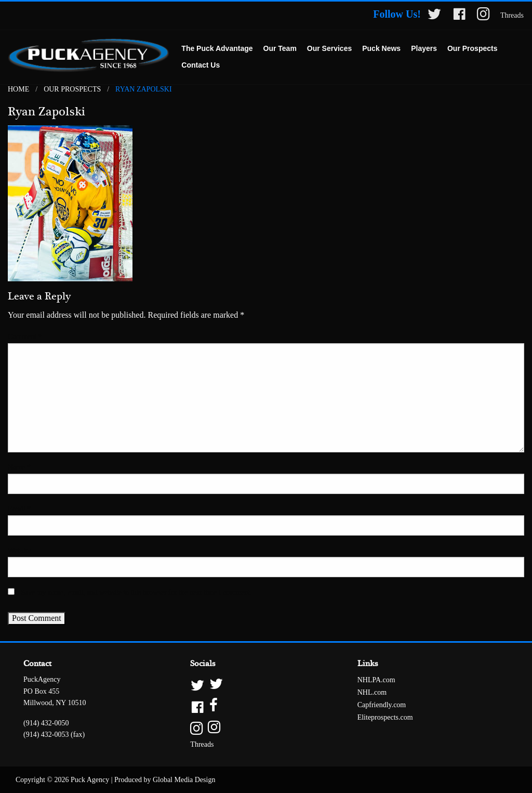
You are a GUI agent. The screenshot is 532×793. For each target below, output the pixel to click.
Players (424, 48)
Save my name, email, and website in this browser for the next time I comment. (136, 593)
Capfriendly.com (382, 705)
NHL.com (372, 692)
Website (19, 550)
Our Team (280, 48)
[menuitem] (217, 49)
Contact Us (201, 65)
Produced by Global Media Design (165, 780)
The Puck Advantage (217, 48)
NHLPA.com (376, 680)
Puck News (381, 48)
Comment (25, 337)
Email (19, 509)
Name (19, 467)
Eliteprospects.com (385, 717)
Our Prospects (472, 48)
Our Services (329, 48)
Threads (512, 15)
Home (18, 89)
